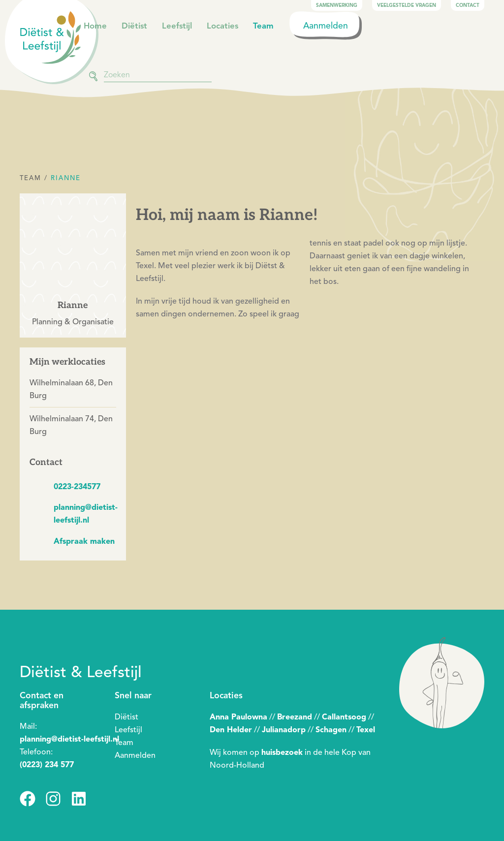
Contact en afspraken (42, 700)
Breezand (295, 717)
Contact (468, 5)
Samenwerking (337, 5)
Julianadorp (284, 730)
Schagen (331, 730)
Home (95, 26)
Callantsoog (344, 717)
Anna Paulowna (238, 717)
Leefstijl (177, 26)
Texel (366, 730)
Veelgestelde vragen (407, 5)
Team (263, 26)
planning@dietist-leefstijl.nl (69, 739)
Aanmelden (326, 26)
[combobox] (158, 75)
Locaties (222, 26)
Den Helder (231, 730)
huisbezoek (282, 752)
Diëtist (134, 26)
